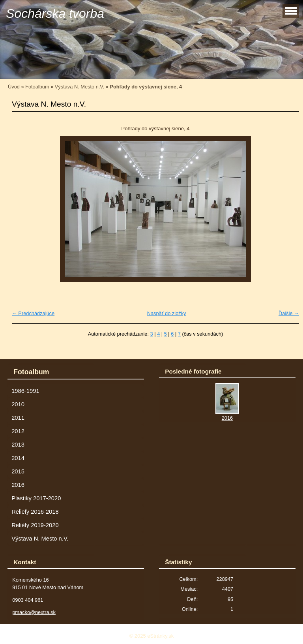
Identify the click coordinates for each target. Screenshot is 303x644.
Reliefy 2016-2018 (35, 512)
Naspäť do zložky (167, 313)
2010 (18, 404)
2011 (18, 418)
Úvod (14, 87)
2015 (18, 471)
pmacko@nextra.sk (34, 612)
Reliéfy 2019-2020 (35, 525)
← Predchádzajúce (33, 313)
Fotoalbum (37, 87)
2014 (18, 458)
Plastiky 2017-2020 (36, 498)
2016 (18, 485)
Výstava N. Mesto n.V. (79, 87)
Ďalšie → (289, 313)
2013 (18, 445)
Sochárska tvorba (55, 13)
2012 (18, 431)
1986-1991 (25, 391)
